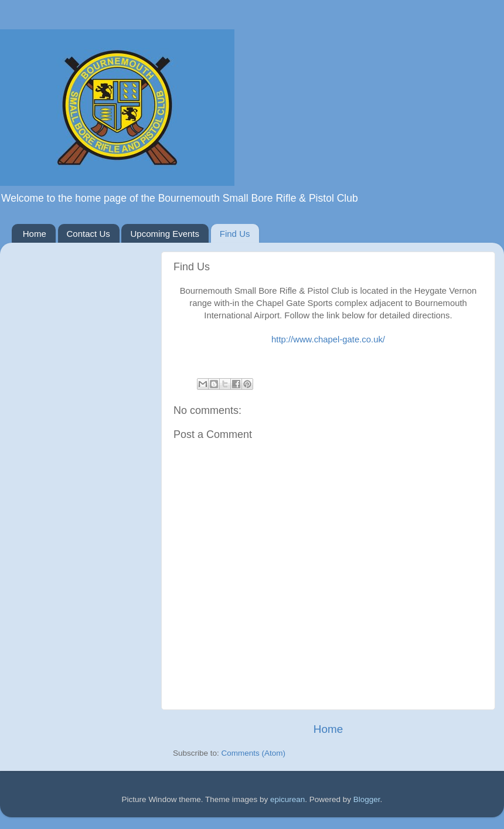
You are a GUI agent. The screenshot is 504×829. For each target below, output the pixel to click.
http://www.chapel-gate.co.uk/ (328, 339)
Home (35, 234)
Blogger (367, 799)
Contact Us (88, 234)
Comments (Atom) (254, 753)
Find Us (235, 234)
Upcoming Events (165, 234)
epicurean (287, 799)
